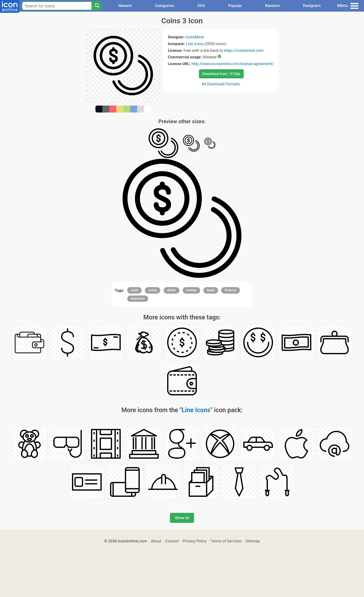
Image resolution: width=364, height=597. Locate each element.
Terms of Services (226, 541)
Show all (182, 518)
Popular (235, 6)
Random (272, 6)
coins (153, 290)
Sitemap (253, 541)
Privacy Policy (195, 541)
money (191, 290)
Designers (312, 6)
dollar (172, 290)
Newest (125, 6)
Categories (165, 6)
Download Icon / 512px (221, 74)
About (156, 541)
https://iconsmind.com (244, 50)
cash (134, 290)
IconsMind (195, 37)
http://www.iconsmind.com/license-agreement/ (233, 64)
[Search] (97, 6)
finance (230, 290)
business (138, 298)
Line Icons (195, 44)
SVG (201, 6)
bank (211, 290)
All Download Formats (221, 84)
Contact (172, 541)
